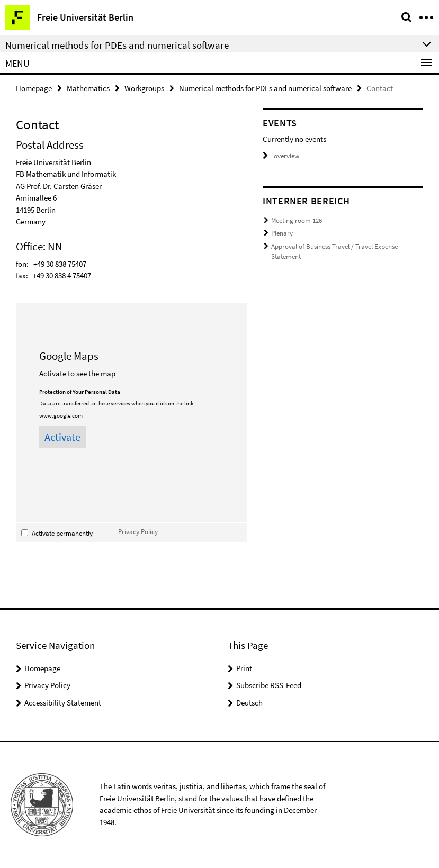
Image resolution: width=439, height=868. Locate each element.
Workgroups (144, 88)
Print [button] (244, 668)
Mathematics (88, 88)
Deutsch (249, 703)
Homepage (34, 88)
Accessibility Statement (63, 703)
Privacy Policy (138, 531)
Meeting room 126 (297, 220)
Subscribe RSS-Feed (269, 685)
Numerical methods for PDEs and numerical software (265, 88)
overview (281, 156)
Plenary (282, 233)
